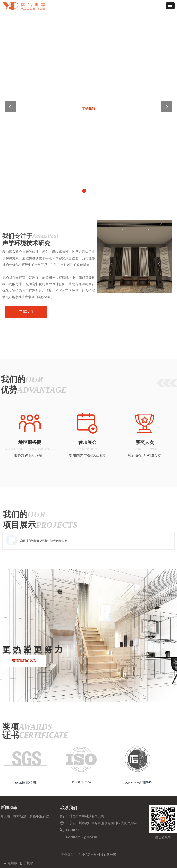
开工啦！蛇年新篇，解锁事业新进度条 (26, 816)
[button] (170, 6)
